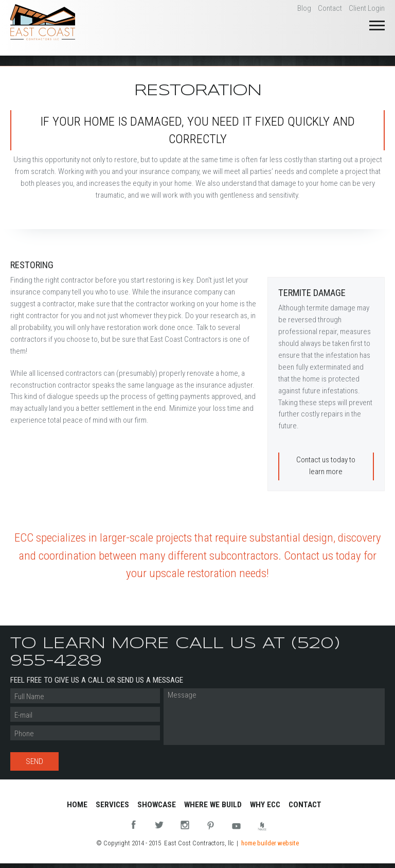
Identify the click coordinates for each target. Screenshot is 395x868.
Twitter (159, 826)
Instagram (185, 826)
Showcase (157, 805)
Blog (304, 8)
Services (112, 805)
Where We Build (213, 805)
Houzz (262, 826)
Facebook (133, 826)
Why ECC (265, 805)
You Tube (236, 826)
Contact (330, 8)
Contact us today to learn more (326, 466)
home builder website (270, 843)
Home (77, 805)
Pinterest (211, 826)
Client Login (367, 8)
